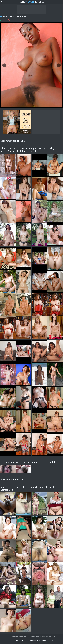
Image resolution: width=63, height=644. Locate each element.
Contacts (10, 641)
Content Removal (22, 641)
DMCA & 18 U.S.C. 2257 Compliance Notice (43, 641)
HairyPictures (32, 2)
